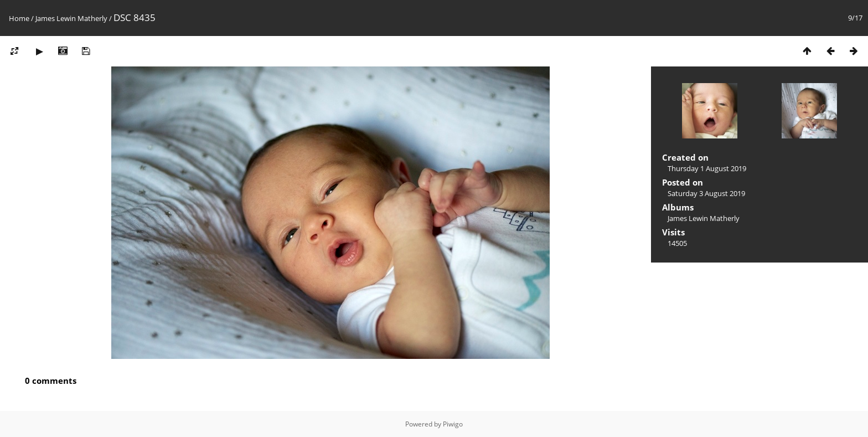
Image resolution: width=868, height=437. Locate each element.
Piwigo (453, 424)
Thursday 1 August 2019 (707, 168)
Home (19, 18)
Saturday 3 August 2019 (706, 193)
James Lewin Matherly (71, 18)
